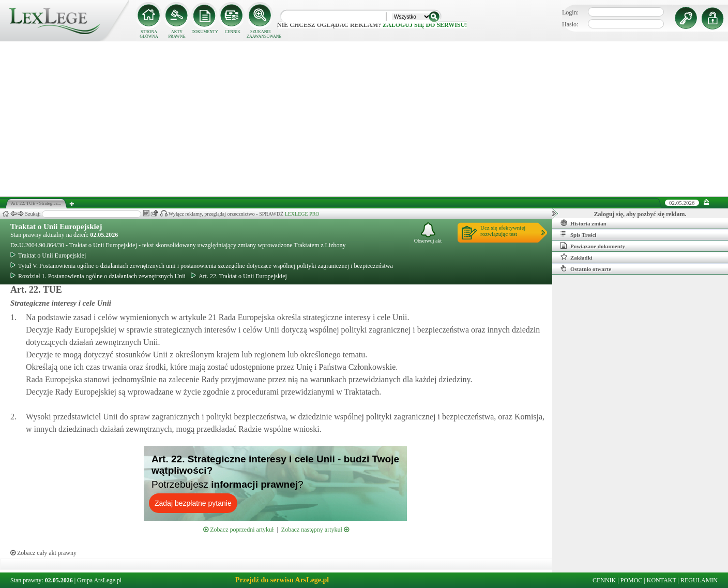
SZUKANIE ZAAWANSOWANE (261, 34)
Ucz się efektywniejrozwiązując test (503, 231)
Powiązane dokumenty (593, 246)
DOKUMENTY (205, 32)
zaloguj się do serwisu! (425, 25)
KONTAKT (662, 580)
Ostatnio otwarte (586, 268)
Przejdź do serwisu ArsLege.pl (282, 580)
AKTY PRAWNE (177, 34)
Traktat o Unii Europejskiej (56, 227)
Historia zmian (583, 223)
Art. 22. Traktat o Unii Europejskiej (239, 276)
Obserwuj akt (428, 233)
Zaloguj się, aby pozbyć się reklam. (640, 214)
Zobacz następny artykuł (315, 530)
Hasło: (570, 24)
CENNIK (233, 32)
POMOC (632, 580)
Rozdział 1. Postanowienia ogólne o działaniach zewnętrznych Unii (98, 276)
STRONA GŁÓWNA (149, 34)
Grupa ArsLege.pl (99, 580)
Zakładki (577, 257)
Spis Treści (578, 234)
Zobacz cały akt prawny (43, 553)
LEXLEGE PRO (302, 214)
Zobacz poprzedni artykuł (238, 530)
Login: (570, 12)
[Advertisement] (364, 119)
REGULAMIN (699, 580)
